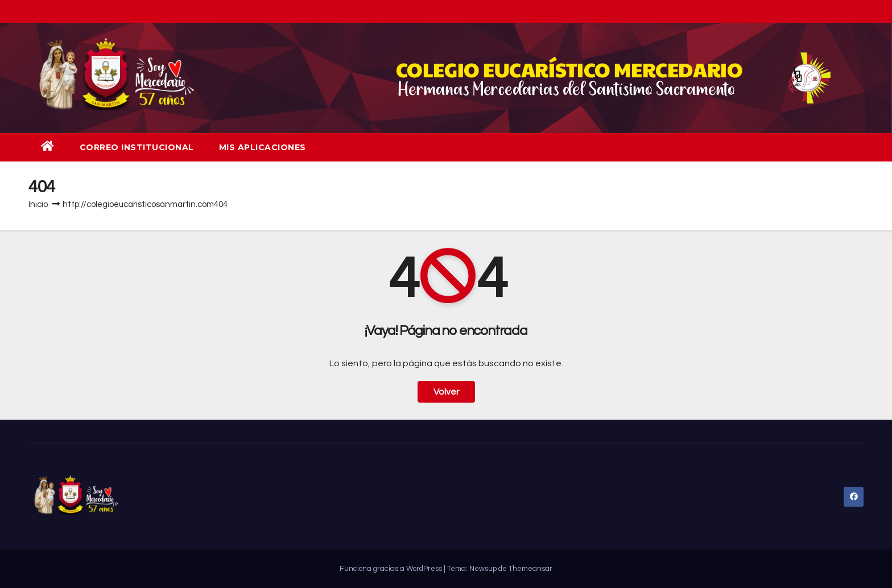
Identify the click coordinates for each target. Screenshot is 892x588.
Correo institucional (137, 147)
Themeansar (530, 569)
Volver (446, 392)
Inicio (38, 204)
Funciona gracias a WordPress (392, 569)
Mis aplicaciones (263, 147)
